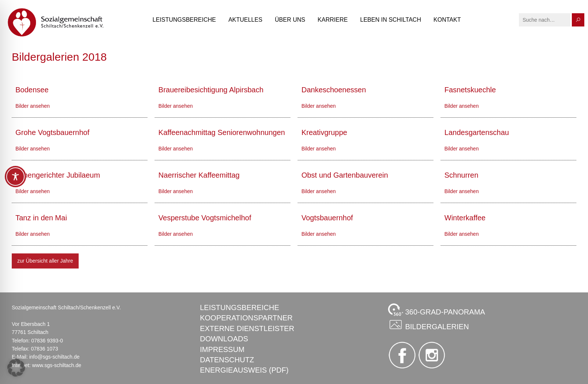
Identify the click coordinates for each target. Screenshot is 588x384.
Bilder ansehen (33, 106)
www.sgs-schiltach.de (57, 365)
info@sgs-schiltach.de (54, 357)
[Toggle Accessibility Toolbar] (15, 177)
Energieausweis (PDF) (244, 370)
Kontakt (447, 20)
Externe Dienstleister (247, 328)
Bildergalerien (429, 324)
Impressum (222, 349)
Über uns (290, 20)
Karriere (333, 20)
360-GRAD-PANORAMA (437, 310)
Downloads (224, 339)
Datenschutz (227, 360)
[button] (16, 368)
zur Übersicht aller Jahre (45, 261)
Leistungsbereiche (184, 20)
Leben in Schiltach (391, 20)
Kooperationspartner (246, 318)
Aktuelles (245, 20)
